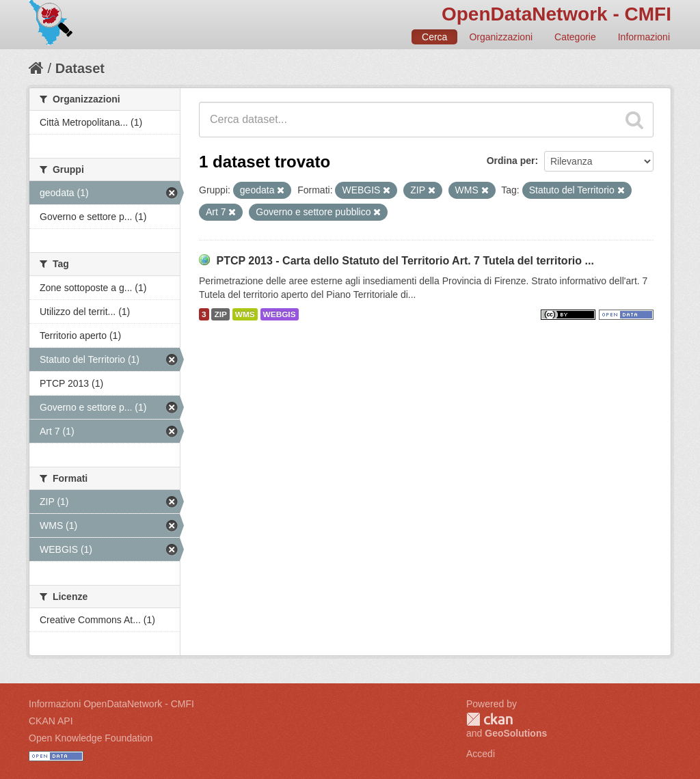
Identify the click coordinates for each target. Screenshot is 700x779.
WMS (245, 314)
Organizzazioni (501, 37)
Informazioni (644, 37)
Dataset (80, 68)
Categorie (575, 37)
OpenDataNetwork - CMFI (556, 14)
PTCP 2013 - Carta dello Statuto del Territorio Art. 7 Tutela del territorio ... (405, 261)
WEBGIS (280, 314)
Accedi (481, 754)
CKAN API (51, 721)
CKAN (489, 719)
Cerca (434, 37)
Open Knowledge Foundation (91, 738)
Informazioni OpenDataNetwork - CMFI (111, 704)
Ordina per (511, 161)
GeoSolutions (516, 733)
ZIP (220, 314)
